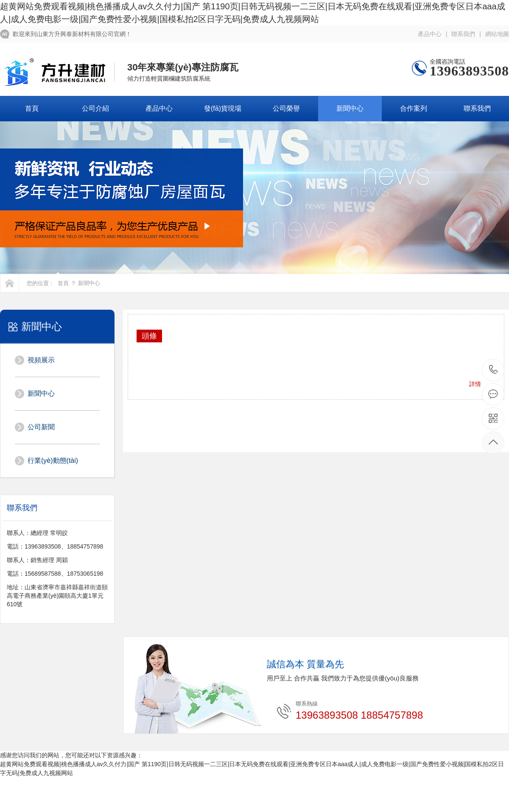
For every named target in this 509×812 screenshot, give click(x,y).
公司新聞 (41, 427)
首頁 (32, 108)
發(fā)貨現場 (223, 108)
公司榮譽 (286, 108)
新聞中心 (350, 108)
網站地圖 (497, 34)
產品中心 (430, 34)
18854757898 (494, 370)
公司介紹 (95, 108)
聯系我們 (463, 34)
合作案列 (414, 108)
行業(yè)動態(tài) (53, 461)
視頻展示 (41, 360)
